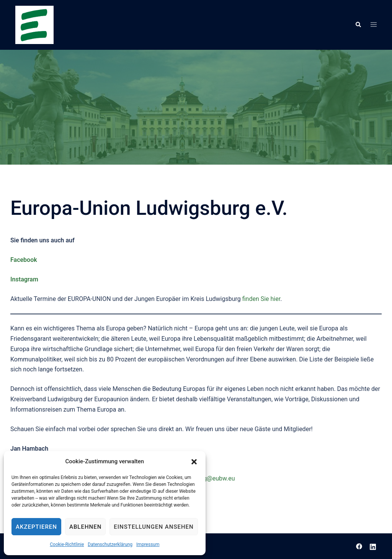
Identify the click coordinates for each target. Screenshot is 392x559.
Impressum (148, 544)
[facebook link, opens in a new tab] (359, 546)
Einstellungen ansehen (154, 527)
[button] (194, 462)
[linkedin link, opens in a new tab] (373, 546)
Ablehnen (85, 527)
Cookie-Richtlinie (67, 544)
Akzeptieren (36, 527)
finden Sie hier (261, 299)
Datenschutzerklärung (110, 544)
